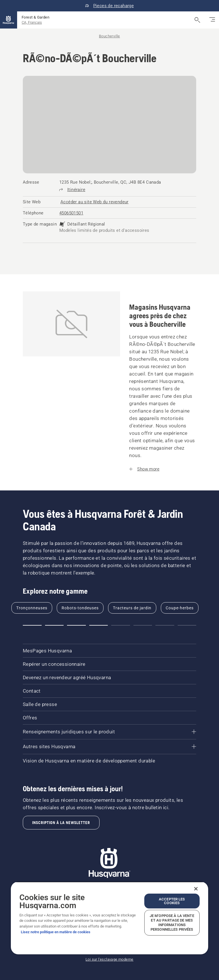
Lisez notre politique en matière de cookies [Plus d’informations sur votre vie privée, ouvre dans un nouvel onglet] (56, 932)
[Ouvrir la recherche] (197, 20)
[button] (32, 625)
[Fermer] (196, 889)
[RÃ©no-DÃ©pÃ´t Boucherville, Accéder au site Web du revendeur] (95, 202)
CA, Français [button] (32, 22)
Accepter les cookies (172, 901)
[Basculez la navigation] (212, 20)
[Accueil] (9, 20)
